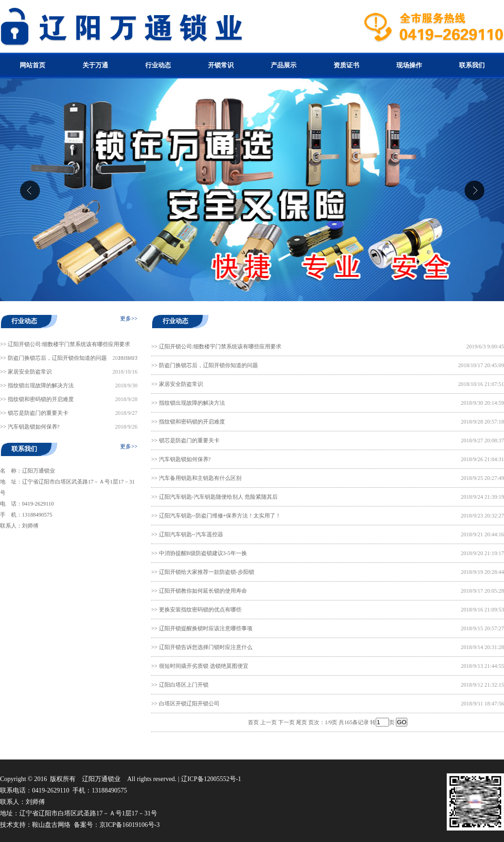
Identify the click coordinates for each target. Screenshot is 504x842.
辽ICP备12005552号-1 (211, 779)
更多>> (129, 319)
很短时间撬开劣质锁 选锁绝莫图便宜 (204, 666)
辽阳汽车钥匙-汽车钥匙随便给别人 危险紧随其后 (218, 497)
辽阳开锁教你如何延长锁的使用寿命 (203, 591)
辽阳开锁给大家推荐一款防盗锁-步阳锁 (207, 572)
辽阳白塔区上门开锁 (184, 685)
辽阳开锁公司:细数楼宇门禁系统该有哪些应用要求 (69, 344)
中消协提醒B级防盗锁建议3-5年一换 (203, 553)
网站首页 (33, 65)
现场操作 (409, 65)
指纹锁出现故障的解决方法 (41, 385)
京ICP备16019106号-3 (129, 825)
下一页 (286, 722)
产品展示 (284, 65)
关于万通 (95, 65)
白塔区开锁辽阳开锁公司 (189, 704)
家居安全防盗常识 (30, 372)
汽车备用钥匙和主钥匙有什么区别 (200, 478)
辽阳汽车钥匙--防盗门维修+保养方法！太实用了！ (220, 516)
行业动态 (158, 65)
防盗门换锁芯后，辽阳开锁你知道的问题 (57, 358)
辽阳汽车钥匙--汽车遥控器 (191, 534)
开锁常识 (221, 65)
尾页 (301, 722)
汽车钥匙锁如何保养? (34, 427)
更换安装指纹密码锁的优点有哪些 (200, 610)
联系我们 (472, 65)
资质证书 (346, 65)
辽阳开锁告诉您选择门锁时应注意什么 (206, 647)
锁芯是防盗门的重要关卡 (38, 413)
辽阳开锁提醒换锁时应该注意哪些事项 (206, 628)
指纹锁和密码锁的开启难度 (41, 399)
